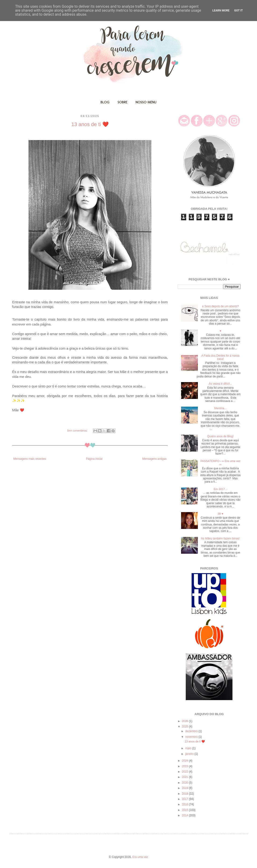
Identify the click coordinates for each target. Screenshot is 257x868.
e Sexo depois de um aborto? (220, 306)
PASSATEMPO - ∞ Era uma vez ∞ (220, 463)
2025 (186, 727)
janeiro (190, 754)
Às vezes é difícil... (220, 384)
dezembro (192, 731)
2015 (186, 810)
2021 (186, 777)
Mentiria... (220, 408)
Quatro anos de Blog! (220, 436)
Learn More (221, 11)
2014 (186, 815)
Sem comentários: (78, 430)
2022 (186, 772)
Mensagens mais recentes (30, 459)
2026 (186, 721)
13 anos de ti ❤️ (90, 124)
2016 (186, 804)
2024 (186, 761)
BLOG (105, 102)
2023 (186, 766)
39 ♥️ (220, 514)
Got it (238, 11)
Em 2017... (220, 489)
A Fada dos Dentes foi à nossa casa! (220, 357)
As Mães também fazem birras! (220, 539)
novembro (192, 737)
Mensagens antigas (154, 459)
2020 (186, 783)
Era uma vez (140, 857)
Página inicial (94, 459)
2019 (186, 788)
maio (189, 748)
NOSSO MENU (146, 102)
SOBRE (122, 102)
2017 (186, 799)
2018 (186, 794)
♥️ (220, 331)
